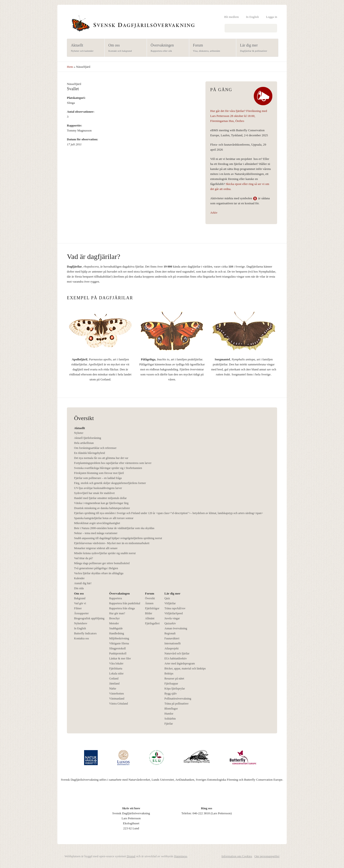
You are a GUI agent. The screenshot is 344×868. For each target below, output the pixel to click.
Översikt (150, 598)
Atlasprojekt (171, 648)
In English (253, 17)
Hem (70, 67)
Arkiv (214, 213)
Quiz (167, 598)
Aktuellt (84, 48)
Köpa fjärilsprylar (175, 689)
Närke (113, 689)
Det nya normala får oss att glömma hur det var (101, 458)
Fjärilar (169, 724)
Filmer (78, 608)
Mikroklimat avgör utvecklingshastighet (97, 523)
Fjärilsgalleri (152, 623)
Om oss (124, 48)
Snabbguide (116, 628)
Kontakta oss (81, 638)
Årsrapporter (81, 613)
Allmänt (150, 618)
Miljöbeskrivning (119, 638)
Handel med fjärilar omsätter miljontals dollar (100, 498)
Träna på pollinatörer (176, 704)
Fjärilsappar (171, 684)
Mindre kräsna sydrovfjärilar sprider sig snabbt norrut (105, 553)
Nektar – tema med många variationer (96, 533)
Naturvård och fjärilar (177, 653)
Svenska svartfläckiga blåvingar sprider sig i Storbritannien (108, 468)
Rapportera (116, 598)
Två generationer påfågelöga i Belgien (96, 568)
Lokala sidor (116, 673)
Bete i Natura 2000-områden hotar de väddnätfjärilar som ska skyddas (114, 528)
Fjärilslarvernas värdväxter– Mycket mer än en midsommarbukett (112, 543)
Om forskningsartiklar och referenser (95, 448)
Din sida (79, 588)
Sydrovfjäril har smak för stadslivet (94, 493)
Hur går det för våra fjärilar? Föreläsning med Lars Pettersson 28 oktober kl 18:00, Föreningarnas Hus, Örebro (239, 116)
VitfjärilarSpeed (174, 613)
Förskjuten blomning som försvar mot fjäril (99, 473)
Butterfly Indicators (85, 633)
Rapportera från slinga (122, 608)
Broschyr (114, 618)
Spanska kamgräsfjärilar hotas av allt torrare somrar (104, 518)
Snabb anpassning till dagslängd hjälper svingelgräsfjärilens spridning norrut (118, 538)
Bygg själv (171, 694)
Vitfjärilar (170, 603)
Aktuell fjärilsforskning (88, 438)
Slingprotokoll (117, 648)
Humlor (169, 714)
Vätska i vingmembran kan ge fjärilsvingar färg (101, 503)
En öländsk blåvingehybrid (89, 453)
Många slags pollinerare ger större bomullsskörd (102, 563)
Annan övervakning (176, 628)
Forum (211, 48)
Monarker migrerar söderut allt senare (96, 548)
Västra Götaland (118, 704)
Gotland (114, 679)
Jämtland (114, 684)
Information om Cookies (237, 856)
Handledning (117, 633)
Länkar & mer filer (120, 658)
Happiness (181, 856)
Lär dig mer (256, 48)
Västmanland (117, 699)
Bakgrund (80, 598)
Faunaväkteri (172, 638)
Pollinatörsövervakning (178, 699)
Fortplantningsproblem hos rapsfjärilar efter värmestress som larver (113, 463)
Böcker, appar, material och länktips (185, 668)
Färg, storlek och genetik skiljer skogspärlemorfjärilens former (110, 483)
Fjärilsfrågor (152, 608)
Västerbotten (116, 694)
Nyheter (79, 433)
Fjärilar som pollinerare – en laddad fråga (98, 478)
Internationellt (172, 643)
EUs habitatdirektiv (176, 658)
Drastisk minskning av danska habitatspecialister (102, 508)
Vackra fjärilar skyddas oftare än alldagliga (99, 573)
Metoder (114, 623)
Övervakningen (166, 48)
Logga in (271, 17)
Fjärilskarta (116, 668)
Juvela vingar (172, 618)
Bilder (149, 613)
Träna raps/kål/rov (175, 608)
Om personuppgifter (267, 856)
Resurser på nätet (174, 679)
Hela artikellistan (84, 443)
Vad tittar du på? (83, 558)
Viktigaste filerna (119, 643)
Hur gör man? (117, 613)
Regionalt (170, 633)
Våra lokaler (116, 663)
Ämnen (149, 603)
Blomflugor (171, 709)
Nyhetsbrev (81, 623)
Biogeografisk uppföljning (89, 618)
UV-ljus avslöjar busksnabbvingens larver (98, 488)
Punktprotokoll (118, 653)
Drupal (131, 856)
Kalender (79, 578)
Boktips (169, 673)
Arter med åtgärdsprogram (180, 663)
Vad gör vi (80, 603)
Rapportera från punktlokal (125, 603)
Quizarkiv (170, 623)
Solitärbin (170, 719)
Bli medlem (232, 17)
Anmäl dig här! (83, 583)
